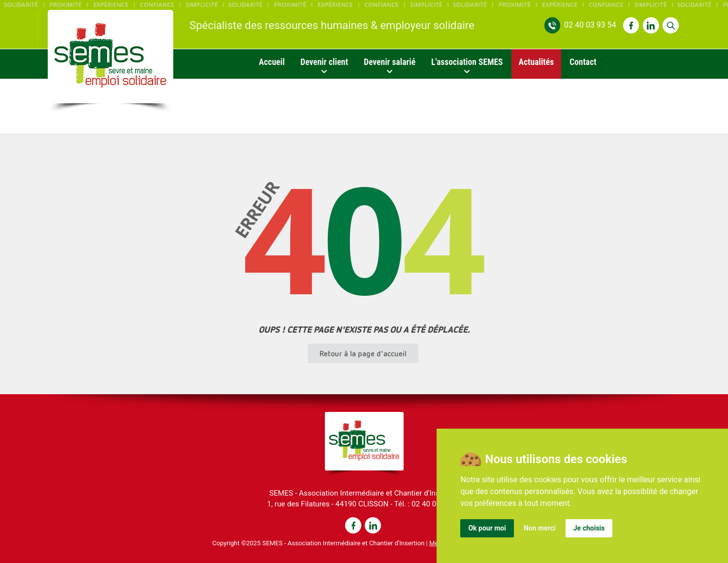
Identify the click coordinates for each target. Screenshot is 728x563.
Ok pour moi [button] (487, 528)
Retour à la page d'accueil (363, 353)
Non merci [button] (540, 528)
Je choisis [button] (589, 528)
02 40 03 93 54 (590, 25)
